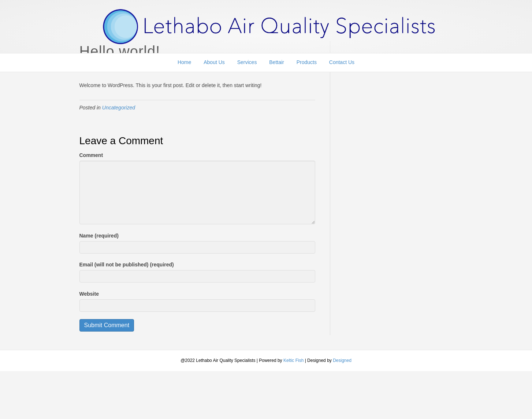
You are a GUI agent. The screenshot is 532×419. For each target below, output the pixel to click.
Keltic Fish (294, 360)
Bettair (276, 64)
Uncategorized (119, 108)
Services (247, 64)
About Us (214, 64)
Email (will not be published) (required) (127, 265)
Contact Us (342, 64)
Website (89, 294)
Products (307, 64)
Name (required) (99, 236)
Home (184, 64)
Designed (342, 360)
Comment (91, 155)
